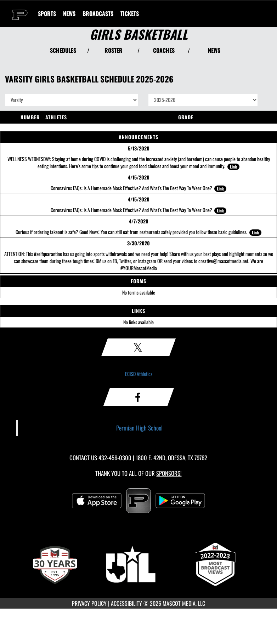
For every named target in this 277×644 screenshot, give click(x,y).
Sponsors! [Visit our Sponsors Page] (169, 473)
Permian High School (139, 428)
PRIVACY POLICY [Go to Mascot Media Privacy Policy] (89, 603)
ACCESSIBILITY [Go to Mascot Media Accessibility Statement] (126, 603)
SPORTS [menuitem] (47, 13)
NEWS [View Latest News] (214, 50)
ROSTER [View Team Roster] (114, 50)
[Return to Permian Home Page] (20, 9)
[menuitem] (69, 13)
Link (233, 167)
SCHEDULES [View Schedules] (63, 50)
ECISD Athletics (139, 374)
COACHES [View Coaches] (164, 50)
